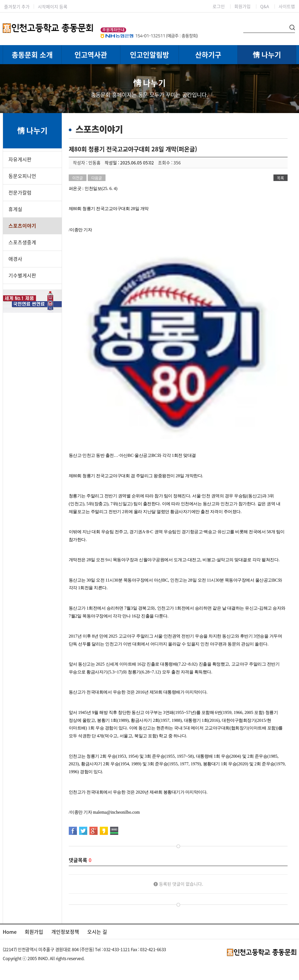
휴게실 (15, 209)
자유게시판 (20, 159)
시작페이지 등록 (53, 7)
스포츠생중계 (22, 242)
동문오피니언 (22, 176)
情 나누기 (267, 55)
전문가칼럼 (20, 193)
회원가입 (242, 6)
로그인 (219, 6)
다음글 (97, 178)
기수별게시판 (22, 275)
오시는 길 (97, 932)
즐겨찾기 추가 (17, 7)
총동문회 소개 (32, 55)
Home (10, 932)
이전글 (78, 178)
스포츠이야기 (22, 226)
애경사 (15, 259)
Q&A (265, 6)
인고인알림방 (149, 55)
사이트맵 (287, 6)
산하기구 (208, 55)
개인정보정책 (65, 932)
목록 (281, 178)
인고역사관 (91, 55)
